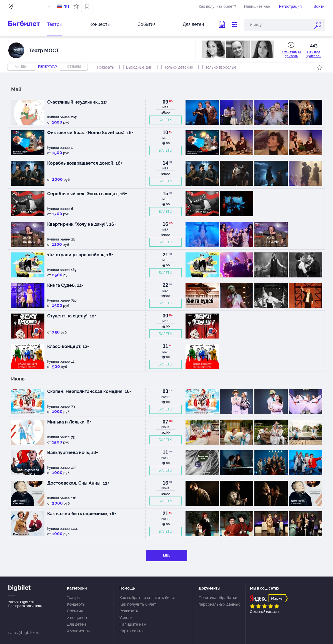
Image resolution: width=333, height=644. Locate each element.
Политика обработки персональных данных (219, 601)
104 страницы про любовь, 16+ (80, 255)
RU (66, 7)
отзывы (74, 67)
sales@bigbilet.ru (24, 633)
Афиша (21, 67)
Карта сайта (131, 631)
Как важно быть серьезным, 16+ (82, 514)
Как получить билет (138, 604)
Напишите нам (257, 6)
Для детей (193, 24)
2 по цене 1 (77, 618)
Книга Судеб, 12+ (65, 285)
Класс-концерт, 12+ (68, 346)
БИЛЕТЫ (165, 120)
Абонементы (78, 631)
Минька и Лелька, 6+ (69, 422)
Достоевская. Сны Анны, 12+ (78, 483)
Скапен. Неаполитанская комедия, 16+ (89, 391)
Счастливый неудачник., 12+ (77, 102)
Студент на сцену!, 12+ (72, 316)
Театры (55, 24)
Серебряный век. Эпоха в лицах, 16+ (87, 194)
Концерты (100, 24)
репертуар (47, 67)
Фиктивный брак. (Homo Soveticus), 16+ (90, 133)
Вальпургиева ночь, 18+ (73, 453)
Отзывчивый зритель (291, 54)
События (147, 24)
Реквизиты (129, 611)
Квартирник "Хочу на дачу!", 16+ (82, 224)
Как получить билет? (217, 6)
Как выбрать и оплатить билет (148, 598)
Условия (127, 618)
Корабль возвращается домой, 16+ (85, 163)
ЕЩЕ (167, 555)
